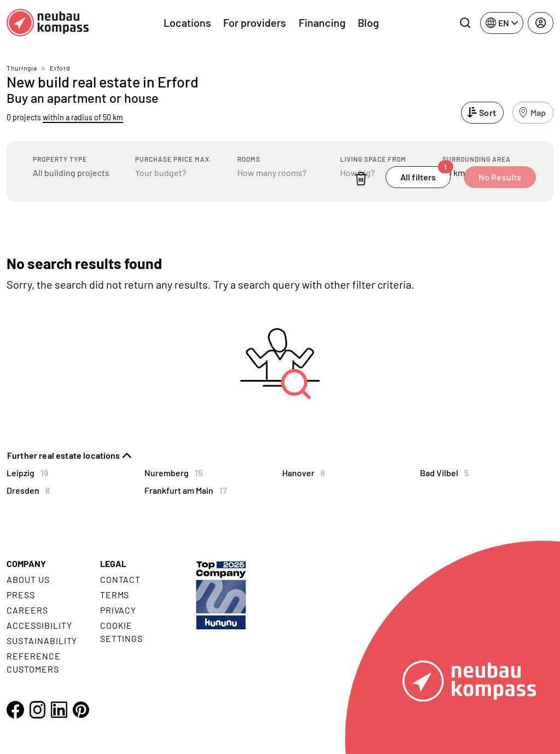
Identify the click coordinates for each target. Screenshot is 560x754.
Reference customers (34, 662)
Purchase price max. (173, 159)
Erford (60, 68)
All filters (425, 174)
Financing (322, 22)
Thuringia (22, 68)
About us (28, 579)
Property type (60, 159)
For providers (255, 22)
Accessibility (39, 625)
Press (21, 595)
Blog (368, 22)
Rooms (249, 159)
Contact (121, 579)
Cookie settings (122, 632)
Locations (187, 22)
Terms (115, 595)
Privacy (118, 610)
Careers (27, 610)
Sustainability (42, 641)
